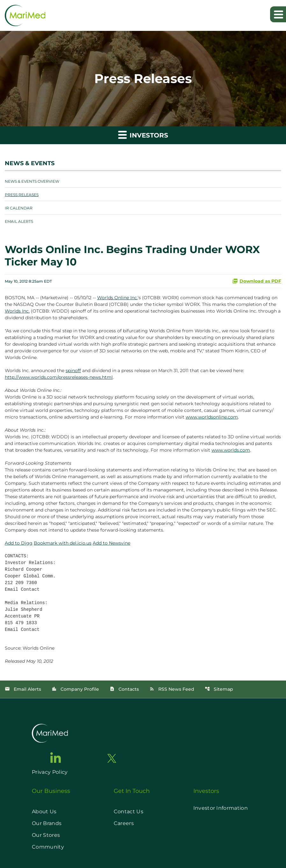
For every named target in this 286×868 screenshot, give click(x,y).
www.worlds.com (231, 450)
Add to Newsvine (111, 543)
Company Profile (75, 689)
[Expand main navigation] (278, 14)
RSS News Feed (172, 689)
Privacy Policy (50, 772)
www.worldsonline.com (212, 417)
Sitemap (219, 689)
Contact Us (129, 812)
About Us (44, 812)
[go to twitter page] (112, 758)
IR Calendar (19, 208)
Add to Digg (19, 543)
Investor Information (221, 808)
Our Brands (47, 823)
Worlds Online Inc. (117, 298)
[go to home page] (50, 733)
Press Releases (22, 195)
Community (48, 847)
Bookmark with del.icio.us (63, 543)
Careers (124, 823)
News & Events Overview (32, 181)
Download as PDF (257, 281)
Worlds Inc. (17, 311)
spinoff (73, 370)
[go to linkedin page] (56, 758)
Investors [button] (143, 134)
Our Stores (46, 835)
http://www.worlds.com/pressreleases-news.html (59, 377)
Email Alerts (19, 221)
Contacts (124, 689)
